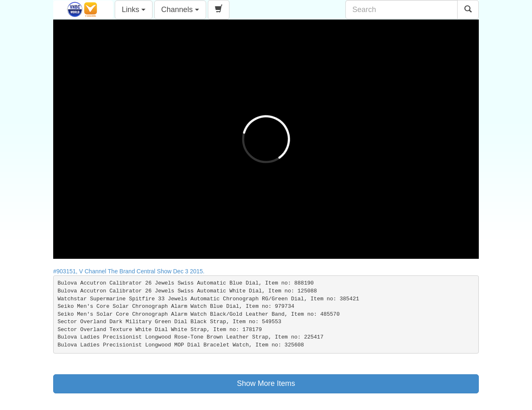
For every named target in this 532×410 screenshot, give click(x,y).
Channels (180, 10)
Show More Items (266, 383)
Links (134, 10)
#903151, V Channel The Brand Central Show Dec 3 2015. (131, 271)
